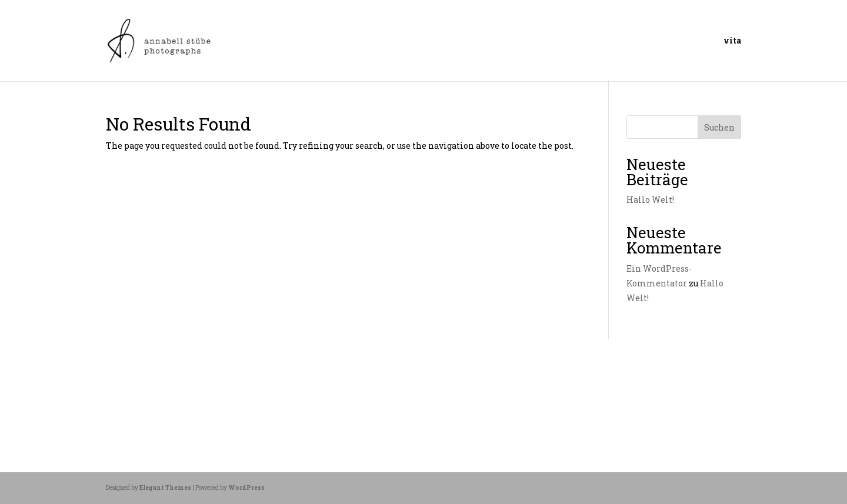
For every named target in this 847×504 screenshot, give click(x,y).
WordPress (246, 488)
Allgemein (163, 394)
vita (732, 41)
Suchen (719, 127)
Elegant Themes (165, 488)
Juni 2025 (128, 394)
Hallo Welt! (650, 200)
